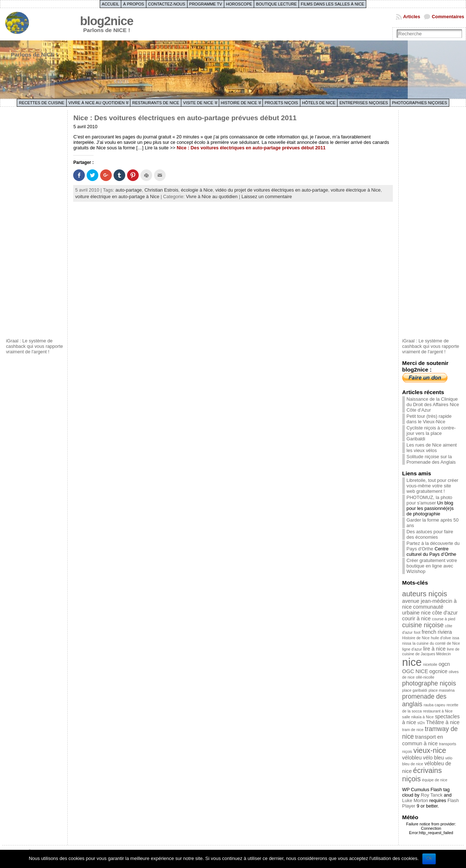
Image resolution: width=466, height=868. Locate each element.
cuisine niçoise (423, 625)
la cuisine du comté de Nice (436, 643)
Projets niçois (281, 103)
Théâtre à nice (443, 722)
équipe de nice (435, 780)
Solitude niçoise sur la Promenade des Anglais (431, 459)
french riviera (437, 632)
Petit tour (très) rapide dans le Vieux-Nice (429, 419)
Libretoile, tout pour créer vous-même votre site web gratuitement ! (433, 486)
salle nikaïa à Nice (418, 717)
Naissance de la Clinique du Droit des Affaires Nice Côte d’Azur (433, 404)
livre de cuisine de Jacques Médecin (431, 651)
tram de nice (413, 730)
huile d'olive (441, 638)
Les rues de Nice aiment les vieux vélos (432, 448)
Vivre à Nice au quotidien (97, 103)
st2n (421, 723)
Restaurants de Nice (156, 103)
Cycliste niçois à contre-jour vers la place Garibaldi (431, 433)
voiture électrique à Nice (356, 190)
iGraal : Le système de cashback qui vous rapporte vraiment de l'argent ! (34, 346)
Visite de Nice (198, 103)
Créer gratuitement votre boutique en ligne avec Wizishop (432, 566)
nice (412, 662)
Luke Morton (415, 800)
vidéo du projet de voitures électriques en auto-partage (272, 190)
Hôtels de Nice (319, 103)
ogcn (444, 664)
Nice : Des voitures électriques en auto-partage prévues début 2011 (185, 118)
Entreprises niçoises (364, 103)
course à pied (444, 619)
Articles (412, 17)
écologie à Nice (197, 190)
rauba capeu (435, 705)
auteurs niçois (425, 594)
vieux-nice (430, 750)
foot (417, 632)
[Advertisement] (35, 223)
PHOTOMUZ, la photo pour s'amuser (430, 500)
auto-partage (129, 190)
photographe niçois (429, 683)
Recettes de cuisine (42, 103)
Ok (429, 858)
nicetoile (430, 664)
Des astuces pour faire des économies (430, 534)
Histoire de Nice (239, 103)
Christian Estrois (161, 190)
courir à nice (416, 618)
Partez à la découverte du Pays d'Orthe (433, 546)
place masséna (442, 690)
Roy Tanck (432, 795)
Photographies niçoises (420, 103)
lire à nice (434, 649)
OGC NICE (415, 671)
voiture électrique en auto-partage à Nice (117, 197)
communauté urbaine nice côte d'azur (430, 610)
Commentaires (448, 17)
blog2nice (107, 21)
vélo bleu (434, 758)
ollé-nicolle (425, 677)
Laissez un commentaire (267, 197)
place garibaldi (415, 690)
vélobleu (412, 758)
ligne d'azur (412, 649)
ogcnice (438, 671)
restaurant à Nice (438, 711)
